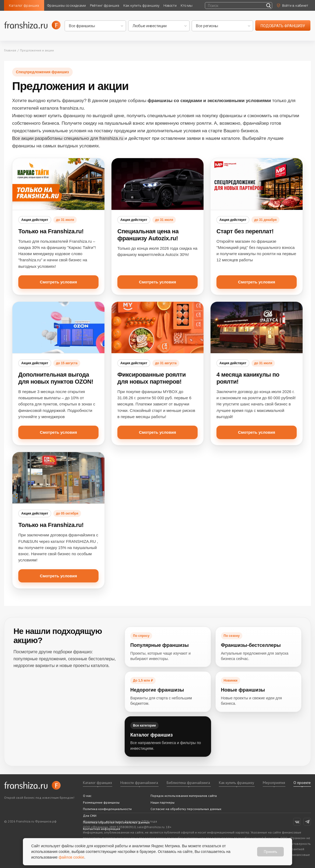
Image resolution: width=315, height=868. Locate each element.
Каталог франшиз (24, 6)
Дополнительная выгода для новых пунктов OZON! (56, 378)
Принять (270, 852)
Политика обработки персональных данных (116, 822)
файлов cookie (71, 857)
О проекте (302, 783)
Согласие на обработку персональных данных (186, 809)
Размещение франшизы (101, 802)
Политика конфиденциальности (107, 809)
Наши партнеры (162, 802)
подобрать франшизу (283, 26)
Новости (170, 6)
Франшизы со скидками (66, 6)
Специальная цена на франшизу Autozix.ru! (148, 235)
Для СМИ (90, 816)
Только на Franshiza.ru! (51, 231)
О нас (87, 796)
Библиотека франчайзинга (188, 783)
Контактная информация (101, 829)
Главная (10, 50)
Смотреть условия (58, 282)
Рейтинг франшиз (105, 6)
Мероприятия (274, 783)
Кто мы (187, 6)
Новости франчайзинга (139, 783)
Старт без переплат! (245, 231)
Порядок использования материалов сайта (184, 796)
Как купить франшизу (141, 6)
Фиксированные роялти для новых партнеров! (152, 378)
